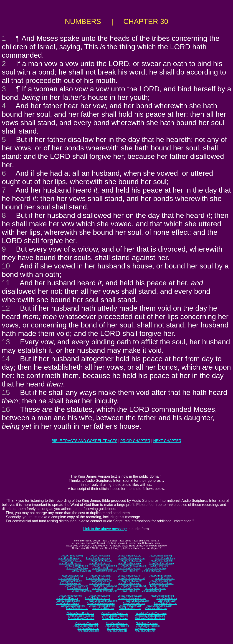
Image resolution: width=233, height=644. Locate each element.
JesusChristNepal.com (67, 603)
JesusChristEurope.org (130, 556)
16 (6, 409)
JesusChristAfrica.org (71, 561)
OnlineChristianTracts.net (115, 618)
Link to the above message (105, 529)
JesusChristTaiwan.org (77, 566)
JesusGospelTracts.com (86, 626)
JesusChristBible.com (103, 608)
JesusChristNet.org (165, 558)
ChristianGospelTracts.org (81, 616)
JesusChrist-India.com (134, 603)
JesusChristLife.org (82, 571)
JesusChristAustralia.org (134, 566)
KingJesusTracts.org (117, 628)
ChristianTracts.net (151, 591)
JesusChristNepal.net (70, 583)
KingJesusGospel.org (156, 568)
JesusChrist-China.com (165, 603)
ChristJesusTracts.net (147, 623)
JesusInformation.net (106, 591)
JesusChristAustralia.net (134, 586)
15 (6, 392)
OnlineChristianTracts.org (115, 616)
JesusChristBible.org (103, 568)
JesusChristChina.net (101, 581)
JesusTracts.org (130, 571)
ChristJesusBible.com (156, 608)
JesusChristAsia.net (100, 576)
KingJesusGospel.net (156, 588)
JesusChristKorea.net (131, 581)
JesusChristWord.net (77, 588)
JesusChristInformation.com (132, 598)
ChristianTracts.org (152, 571)
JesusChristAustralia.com (159, 606)
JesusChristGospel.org (129, 568)
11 (6, 283)
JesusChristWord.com (77, 608)
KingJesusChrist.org (117, 631)
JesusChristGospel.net (129, 588)
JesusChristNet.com (166, 598)
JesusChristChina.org (101, 561)
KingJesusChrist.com (89, 631)
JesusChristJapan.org (161, 561)
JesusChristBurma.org (130, 563)
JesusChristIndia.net (100, 583)
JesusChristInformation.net (132, 578)
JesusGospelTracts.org (117, 626)
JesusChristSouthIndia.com (101, 603)
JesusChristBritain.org (161, 556)
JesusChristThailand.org (105, 566)
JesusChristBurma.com (69, 601)
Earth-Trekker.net (159, 586)
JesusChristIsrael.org (72, 556)
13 (6, 342)
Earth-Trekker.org (159, 566)
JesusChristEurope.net (130, 576)
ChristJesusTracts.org (117, 623)
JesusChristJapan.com (130, 606)
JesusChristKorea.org (131, 561)
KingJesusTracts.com (88, 628)
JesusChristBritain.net (160, 576)
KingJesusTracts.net (145, 628)
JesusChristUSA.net (69, 578)
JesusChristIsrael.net (72, 576)
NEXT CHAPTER (167, 441)
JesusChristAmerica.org (98, 558)
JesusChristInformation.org (132, 558)
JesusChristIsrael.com (70, 596)
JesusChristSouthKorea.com (103, 601)
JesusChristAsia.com (100, 596)
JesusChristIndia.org (100, 563)
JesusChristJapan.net (161, 581)
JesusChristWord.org (77, 568)
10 (6, 266)
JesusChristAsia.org (100, 556)
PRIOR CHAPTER (135, 441)
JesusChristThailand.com (102, 606)
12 (6, 308)
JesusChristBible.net (103, 588)
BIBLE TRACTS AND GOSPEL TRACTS (85, 441)
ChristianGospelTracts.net (81, 618)
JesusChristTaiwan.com (73, 606)
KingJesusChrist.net (145, 631)
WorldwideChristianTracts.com (151, 613)
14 (6, 359)
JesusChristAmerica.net (98, 578)
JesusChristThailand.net (105, 586)
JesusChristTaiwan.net (77, 586)
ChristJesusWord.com (130, 608)
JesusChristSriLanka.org (161, 563)
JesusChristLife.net (165, 578)
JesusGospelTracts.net (148, 626)
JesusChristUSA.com (67, 598)
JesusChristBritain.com (162, 596)
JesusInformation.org (106, 571)
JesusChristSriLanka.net (161, 583)
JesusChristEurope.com (130, 596)
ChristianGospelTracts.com (80, 613)
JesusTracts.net (129, 591)
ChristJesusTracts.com (87, 623)
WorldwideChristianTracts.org (150, 616)
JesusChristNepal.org (70, 563)
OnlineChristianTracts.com (115, 613)
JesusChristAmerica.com (97, 598)
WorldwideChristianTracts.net (150, 618)
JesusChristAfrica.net (71, 581)
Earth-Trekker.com (167, 601)
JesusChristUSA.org (68, 558)
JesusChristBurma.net (129, 583)
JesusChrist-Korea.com (137, 601)
